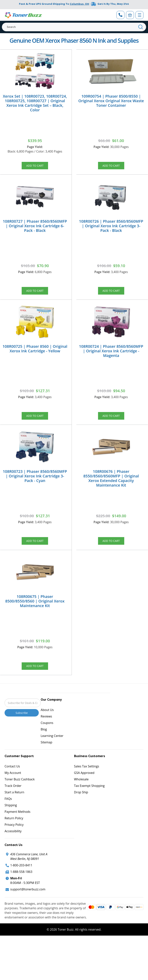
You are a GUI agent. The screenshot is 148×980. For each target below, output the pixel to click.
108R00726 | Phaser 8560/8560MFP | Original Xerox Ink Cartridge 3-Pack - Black (111, 229)
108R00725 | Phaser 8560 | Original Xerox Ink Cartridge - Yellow (35, 355)
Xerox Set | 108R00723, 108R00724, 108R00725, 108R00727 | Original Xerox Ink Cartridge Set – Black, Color (35, 103)
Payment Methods (17, 827)
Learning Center (52, 752)
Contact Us (12, 782)
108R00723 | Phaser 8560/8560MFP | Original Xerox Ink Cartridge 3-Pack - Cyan (35, 486)
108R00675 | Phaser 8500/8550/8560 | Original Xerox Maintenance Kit (35, 614)
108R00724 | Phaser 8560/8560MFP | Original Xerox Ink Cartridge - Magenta (111, 357)
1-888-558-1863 (21, 888)
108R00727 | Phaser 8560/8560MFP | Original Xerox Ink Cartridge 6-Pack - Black (35, 229)
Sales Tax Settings (87, 782)
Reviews (46, 732)
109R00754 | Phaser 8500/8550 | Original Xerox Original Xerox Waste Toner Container (111, 101)
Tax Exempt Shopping (89, 802)
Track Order (13, 802)
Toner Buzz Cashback (20, 795)
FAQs (8, 815)
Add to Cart (35, 167)
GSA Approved (84, 789)
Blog (44, 745)
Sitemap (46, 758)
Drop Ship (81, 808)
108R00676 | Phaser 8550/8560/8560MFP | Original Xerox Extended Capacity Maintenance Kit (111, 488)
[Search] (74, 27)
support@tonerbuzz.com (28, 905)
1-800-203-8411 (21, 881)
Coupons (47, 739)
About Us (47, 726)
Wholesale (81, 795)
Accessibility (13, 847)
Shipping (11, 821)
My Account (13, 789)
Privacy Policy (14, 840)
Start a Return (14, 808)
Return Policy (14, 834)
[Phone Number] (120, 15)
